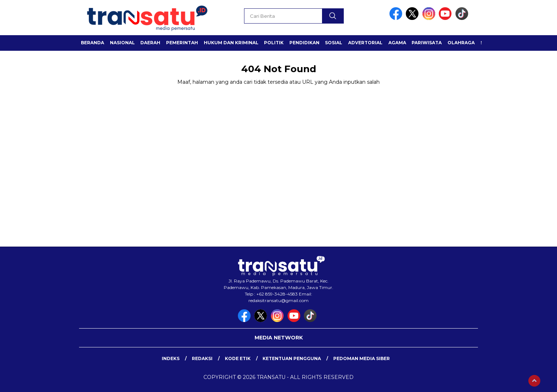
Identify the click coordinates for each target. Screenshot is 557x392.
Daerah (150, 43)
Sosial (334, 43)
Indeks (171, 358)
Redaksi (202, 358)
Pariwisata (427, 43)
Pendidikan (304, 43)
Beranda (92, 43)
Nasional (122, 43)
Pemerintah (182, 43)
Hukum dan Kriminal (231, 43)
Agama (397, 43)
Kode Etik (238, 358)
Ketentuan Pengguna (292, 358)
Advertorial (365, 43)
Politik (274, 43)
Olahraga (461, 43)
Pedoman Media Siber (362, 358)
